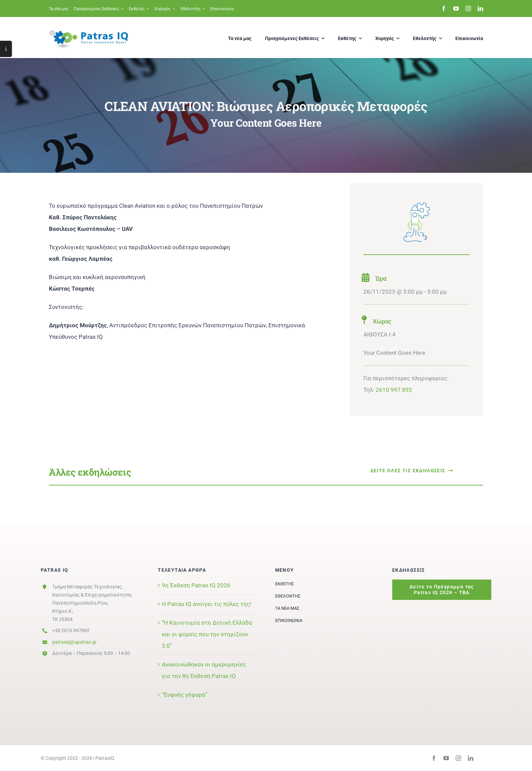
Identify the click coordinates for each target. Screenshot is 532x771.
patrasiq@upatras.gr (74, 642)
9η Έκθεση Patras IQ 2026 (196, 585)
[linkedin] (480, 8)
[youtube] (456, 8)
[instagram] (468, 8)
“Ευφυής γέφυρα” (185, 695)
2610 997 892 (394, 390)
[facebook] (444, 8)
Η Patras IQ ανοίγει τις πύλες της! (206, 604)
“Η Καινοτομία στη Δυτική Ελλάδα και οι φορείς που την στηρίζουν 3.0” (207, 634)
